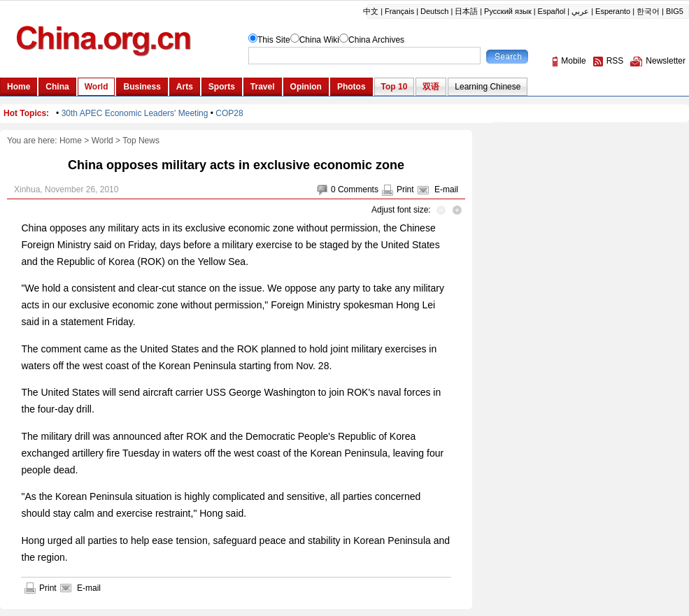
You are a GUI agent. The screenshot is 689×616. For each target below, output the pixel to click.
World (102, 141)
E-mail (446, 189)
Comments (358, 189)
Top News (141, 141)
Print (405, 189)
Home (71, 141)
